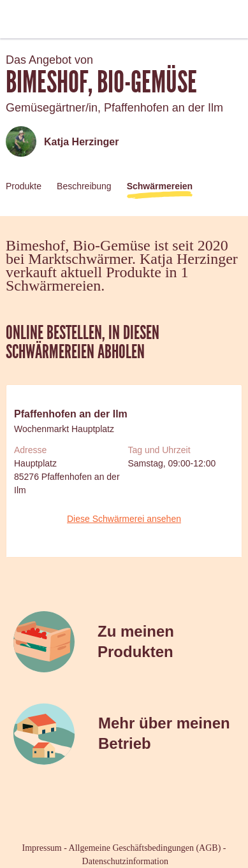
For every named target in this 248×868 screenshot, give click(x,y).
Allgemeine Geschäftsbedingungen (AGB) (145, 848)
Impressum (42, 848)
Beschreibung (84, 186)
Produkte (24, 186)
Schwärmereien (160, 186)
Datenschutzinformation (125, 861)
